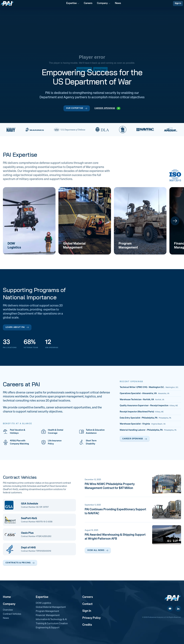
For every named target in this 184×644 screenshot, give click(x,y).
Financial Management (48, 615)
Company (9, 604)
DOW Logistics (43, 603)
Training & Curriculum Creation (52, 624)
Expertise (42, 597)
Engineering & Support (48, 628)
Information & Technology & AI (51, 620)
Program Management (47, 611)
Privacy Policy (91, 618)
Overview (8, 610)
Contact (87, 604)
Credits (87, 625)
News (6, 618)
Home (7, 597)
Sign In (178, 3)
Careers (88, 597)
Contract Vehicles (12, 614)
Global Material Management (51, 607)
